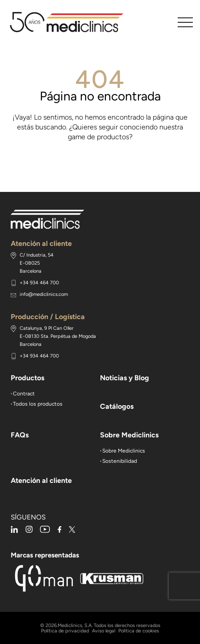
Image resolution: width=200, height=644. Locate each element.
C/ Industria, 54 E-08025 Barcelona (37, 263)
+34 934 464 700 (39, 283)
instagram (29, 529)
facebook (59, 529)
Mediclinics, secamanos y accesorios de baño (70, 22)
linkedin (14, 529)
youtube (45, 529)
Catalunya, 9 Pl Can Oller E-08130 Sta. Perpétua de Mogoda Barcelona (58, 336)
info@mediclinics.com (44, 294)
